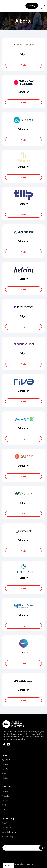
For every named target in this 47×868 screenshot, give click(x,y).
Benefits (5, 823)
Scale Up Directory (9, 832)
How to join (7, 828)
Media (5, 805)
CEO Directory (8, 837)
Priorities (6, 792)
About (5, 755)
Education (6, 796)
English (6, 866)
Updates (5, 801)
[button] (42, 6)
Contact (5, 778)
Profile (24, 65)
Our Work (7, 787)
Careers (5, 774)
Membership (8, 818)
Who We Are (7, 760)
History (5, 765)
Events (5, 810)
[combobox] (8, 866)
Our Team (6, 769)
